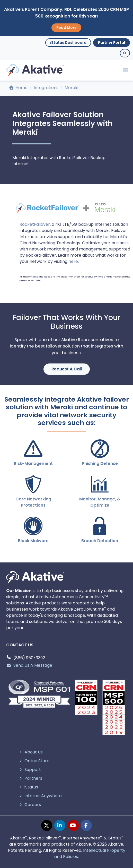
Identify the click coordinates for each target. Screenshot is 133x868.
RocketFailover (35, 224)
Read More (66, 28)
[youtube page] (73, 825)
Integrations (46, 88)
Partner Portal (112, 42)
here (73, 261)
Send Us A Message (29, 665)
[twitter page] (47, 825)
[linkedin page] (60, 825)
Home (18, 88)
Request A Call (67, 369)
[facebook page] (86, 825)
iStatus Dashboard (68, 42)
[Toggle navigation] (123, 70)
